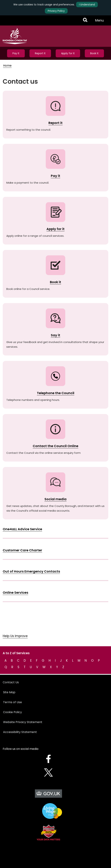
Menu (101, 22)
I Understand (87, 5)
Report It (40, 53)
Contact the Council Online (55, 446)
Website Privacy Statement (23, 722)
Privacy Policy (56, 11)
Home (7, 66)
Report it (55, 123)
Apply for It (68, 53)
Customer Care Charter (22, 550)
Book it (55, 282)
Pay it (55, 176)
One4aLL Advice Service (22, 529)
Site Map (9, 692)
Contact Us (11, 682)
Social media (55, 499)
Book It (94, 53)
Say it (55, 335)
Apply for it (55, 229)
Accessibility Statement (20, 732)
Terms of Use (12, 702)
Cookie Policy (12, 712)
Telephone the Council (56, 393)
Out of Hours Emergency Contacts (31, 571)
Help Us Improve (15, 636)
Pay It (16, 53)
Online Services (15, 592)
